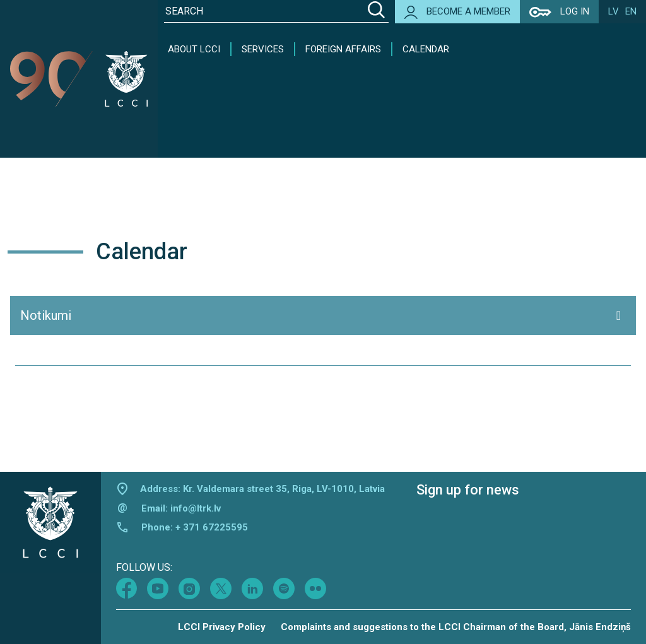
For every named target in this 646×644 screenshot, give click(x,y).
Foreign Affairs (343, 49)
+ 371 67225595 (212, 527)
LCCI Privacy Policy (222, 627)
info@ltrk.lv (196, 508)
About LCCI (194, 49)
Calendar (426, 49)
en (631, 11)
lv (614, 11)
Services (263, 49)
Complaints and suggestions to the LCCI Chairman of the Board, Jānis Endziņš (456, 627)
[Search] (376, 11)
